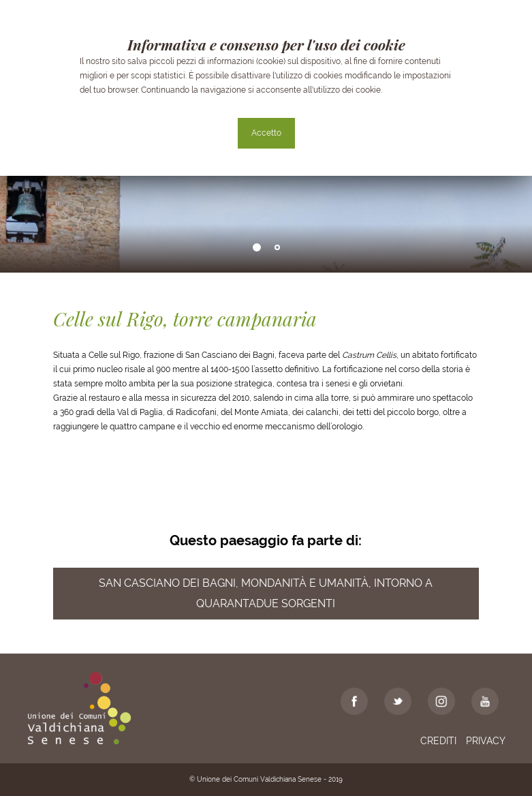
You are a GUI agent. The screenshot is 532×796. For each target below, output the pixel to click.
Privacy (486, 741)
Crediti (438, 741)
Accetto (266, 133)
